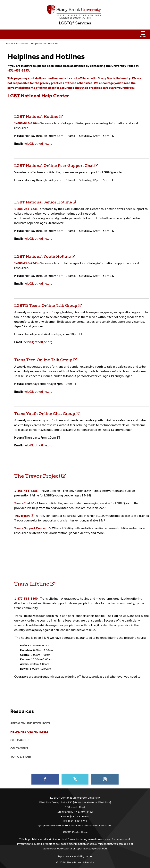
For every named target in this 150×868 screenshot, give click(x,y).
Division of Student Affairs (75, 18)
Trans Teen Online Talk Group (43, 360)
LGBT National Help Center (38, 96)
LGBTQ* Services (75, 23)
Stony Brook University (80, 862)
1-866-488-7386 (26, 491)
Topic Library (21, 757)
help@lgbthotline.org (38, 144)
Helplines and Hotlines (45, 43)
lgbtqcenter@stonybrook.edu (94, 825)
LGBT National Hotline (36, 116)
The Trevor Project (37, 476)
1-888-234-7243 (26, 209)
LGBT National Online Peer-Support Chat (82, 163)
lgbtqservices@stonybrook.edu (57, 825)
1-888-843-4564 (26, 123)
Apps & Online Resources (30, 723)
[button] (75, 34)
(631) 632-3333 (18, 70)
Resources (22, 43)
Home (9, 43)
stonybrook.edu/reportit (57, 849)
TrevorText (22, 516)
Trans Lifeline (32, 584)
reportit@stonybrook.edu (91, 849)
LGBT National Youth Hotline (42, 256)
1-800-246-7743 (26, 263)
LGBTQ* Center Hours (75, 832)
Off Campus (20, 740)
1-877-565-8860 (26, 599)
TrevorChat (22, 503)
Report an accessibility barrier (75, 856)
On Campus (19, 748)
